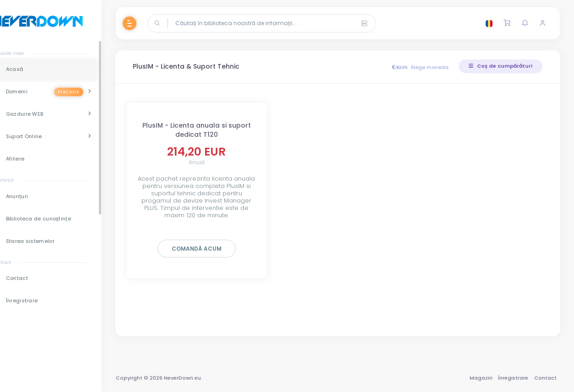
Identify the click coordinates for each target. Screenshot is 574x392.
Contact (544, 378)
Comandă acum (213, 249)
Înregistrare (513, 378)
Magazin (480, 378)
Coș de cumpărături (500, 66)
